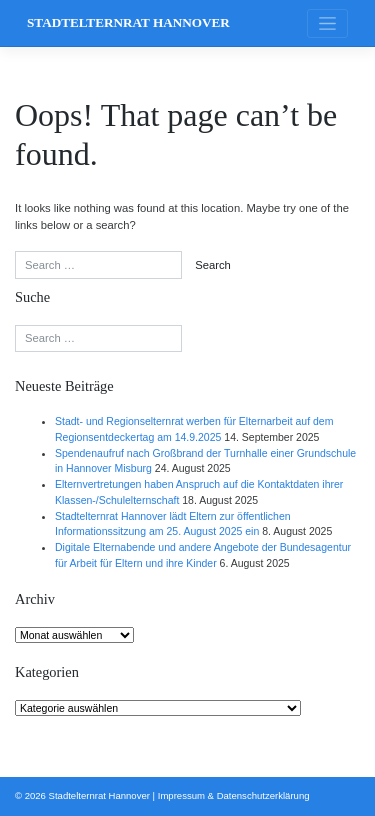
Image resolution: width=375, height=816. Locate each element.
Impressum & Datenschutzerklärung (234, 795)
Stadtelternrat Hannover (128, 22)
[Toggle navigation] (327, 23)
